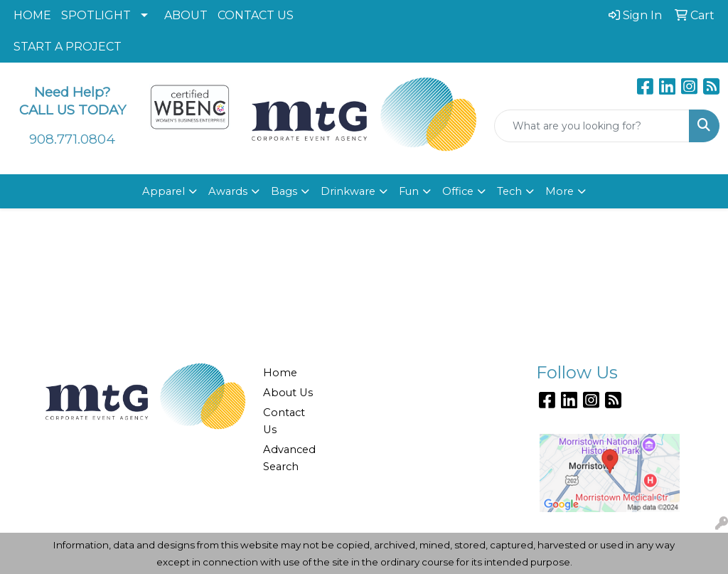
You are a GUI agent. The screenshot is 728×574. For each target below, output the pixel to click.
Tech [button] (509, 191)
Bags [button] (284, 191)
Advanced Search (289, 458)
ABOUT (186, 15)
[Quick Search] (592, 126)
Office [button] (458, 191)
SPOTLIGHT (96, 15)
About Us (288, 393)
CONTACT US (256, 15)
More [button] (560, 191)
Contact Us (284, 421)
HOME (32, 15)
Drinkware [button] (348, 191)
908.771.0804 (72, 139)
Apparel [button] (164, 191)
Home (280, 373)
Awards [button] (228, 191)
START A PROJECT (68, 47)
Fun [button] (409, 191)
